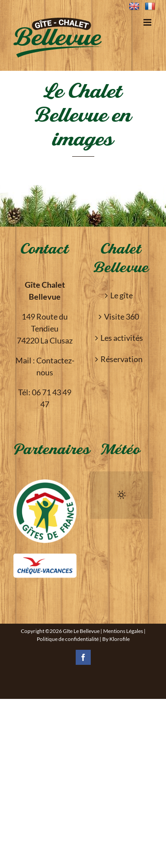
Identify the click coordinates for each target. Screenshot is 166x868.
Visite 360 (122, 316)
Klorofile (120, 639)
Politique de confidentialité (68, 639)
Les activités (122, 338)
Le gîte (122, 295)
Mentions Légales (123, 631)
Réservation (122, 359)
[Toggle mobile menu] (148, 22)
